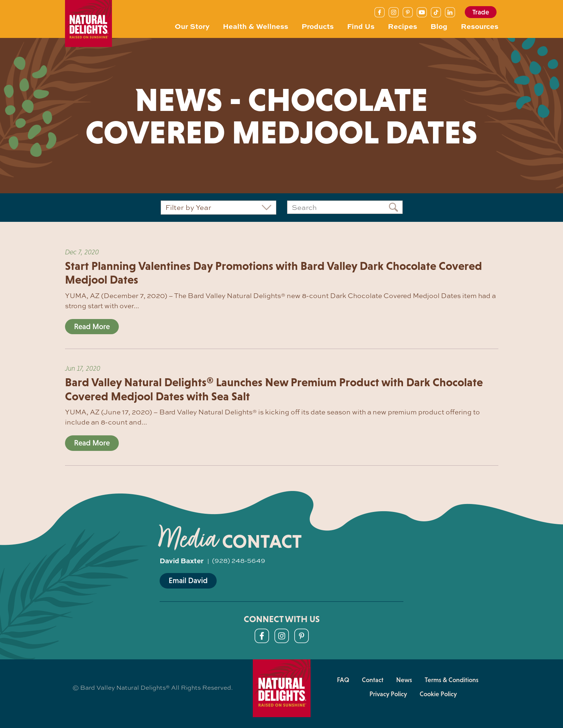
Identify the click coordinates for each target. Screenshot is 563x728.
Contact (373, 680)
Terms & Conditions (452, 680)
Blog (439, 26)
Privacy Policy (388, 694)
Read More (92, 327)
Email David (188, 581)
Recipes (402, 26)
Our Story (192, 26)
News (404, 680)
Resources (480, 26)
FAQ (343, 680)
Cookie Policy (438, 694)
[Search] (345, 207)
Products (318, 26)
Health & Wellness (255, 26)
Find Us (361, 26)
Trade (481, 12)
